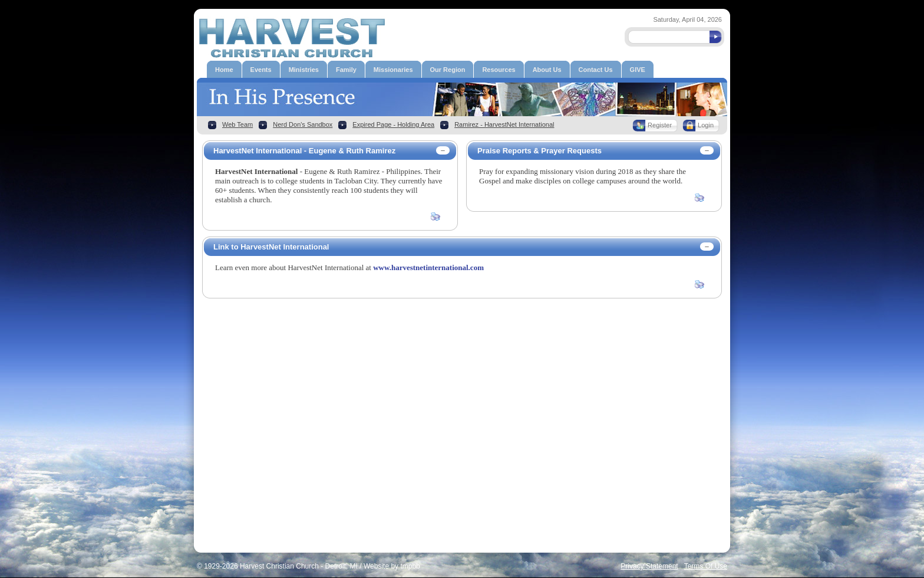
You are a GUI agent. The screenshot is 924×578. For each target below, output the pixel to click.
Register (660, 125)
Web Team (237, 124)
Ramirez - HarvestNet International (504, 124)
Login (706, 125)
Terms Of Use (706, 566)
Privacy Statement (649, 566)
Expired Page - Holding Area (393, 124)
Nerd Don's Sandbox (303, 124)
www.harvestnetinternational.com (428, 267)
